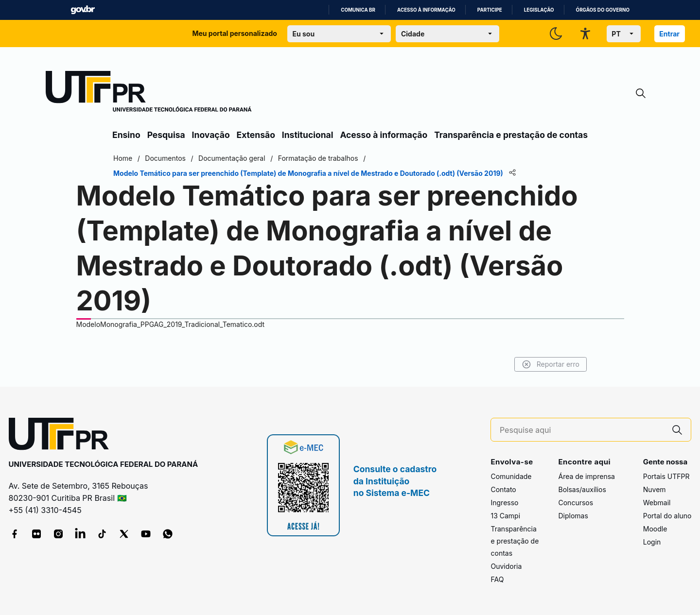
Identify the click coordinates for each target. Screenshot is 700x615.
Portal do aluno (667, 516)
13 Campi (505, 516)
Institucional (308, 135)
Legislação (539, 10)
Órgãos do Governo (603, 10)
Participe (490, 10)
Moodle (655, 529)
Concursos (576, 503)
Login (652, 542)
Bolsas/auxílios (582, 489)
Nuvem (655, 489)
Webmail (657, 503)
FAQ (497, 579)
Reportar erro (551, 364)
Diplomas (573, 516)
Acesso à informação (426, 10)
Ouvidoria (506, 566)
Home (123, 158)
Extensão (256, 135)
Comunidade (511, 476)
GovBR (83, 10)
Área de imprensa (586, 476)
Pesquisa (166, 135)
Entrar (669, 34)
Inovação (211, 135)
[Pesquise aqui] (582, 430)
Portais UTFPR (666, 476)
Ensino (126, 135)
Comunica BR (358, 10)
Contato (503, 489)
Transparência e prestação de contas (511, 135)
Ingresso (504, 503)
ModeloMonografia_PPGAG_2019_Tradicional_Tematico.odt (171, 324)
